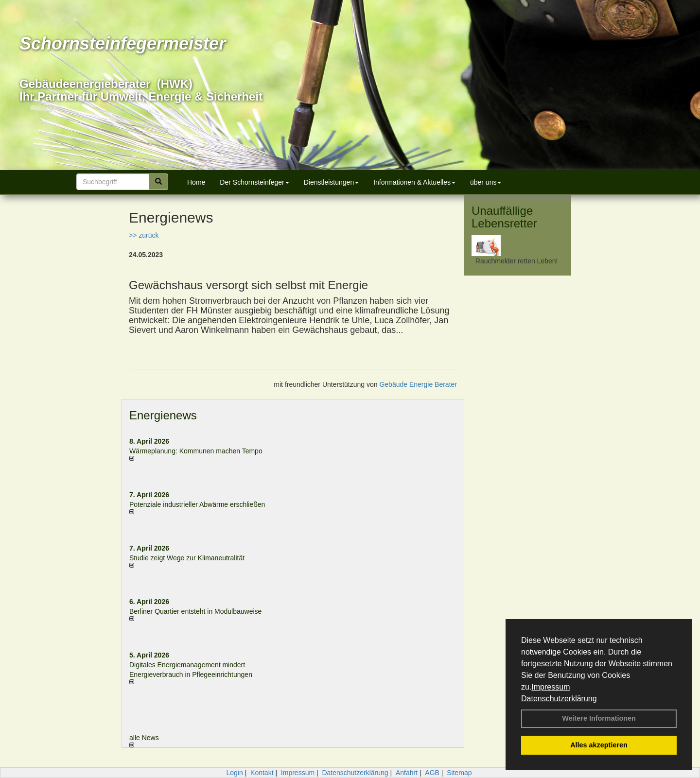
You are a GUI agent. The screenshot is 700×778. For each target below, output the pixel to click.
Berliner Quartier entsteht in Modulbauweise (195, 611)
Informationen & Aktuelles (414, 182)
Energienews (163, 415)
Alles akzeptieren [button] (599, 745)
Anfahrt (407, 773)
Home (196, 182)
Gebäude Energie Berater (418, 384)
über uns (486, 182)
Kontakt (262, 773)
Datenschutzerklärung (559, 699)
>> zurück (144, 235)
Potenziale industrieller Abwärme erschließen (197, 504)
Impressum (551, 687)
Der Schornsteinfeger (254, 182)
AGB (432, 773)
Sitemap (459, 773)
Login (234, 773)
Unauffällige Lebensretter (504, 217)
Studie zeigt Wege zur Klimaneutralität (187, 558)
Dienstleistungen (332, 182)
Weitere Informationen (599, 718)
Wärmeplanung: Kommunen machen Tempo (196, 451)
